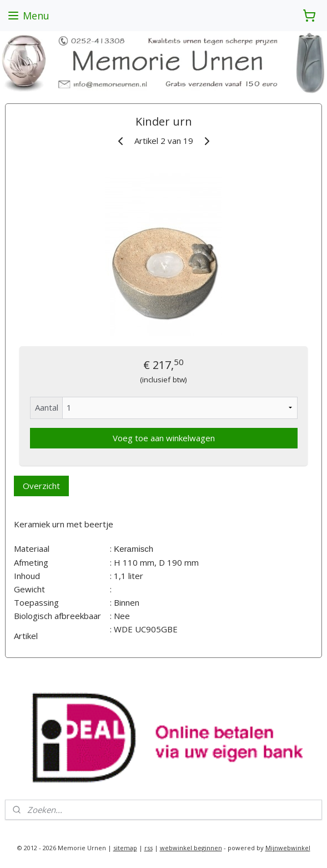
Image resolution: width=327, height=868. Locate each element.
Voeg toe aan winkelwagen (164, 438)
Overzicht (41, 486)
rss (149, 848)
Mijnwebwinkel (288, 848)
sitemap (125, 848)
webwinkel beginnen (191, 848)
